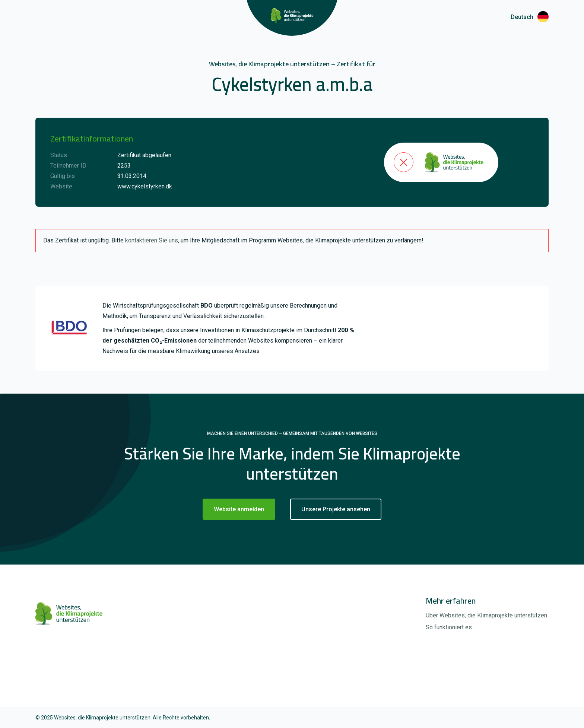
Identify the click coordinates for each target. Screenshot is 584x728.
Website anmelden (239, 509)
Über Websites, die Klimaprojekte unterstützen (486, 615)
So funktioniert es (449, 627)
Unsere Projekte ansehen (336, 509)
